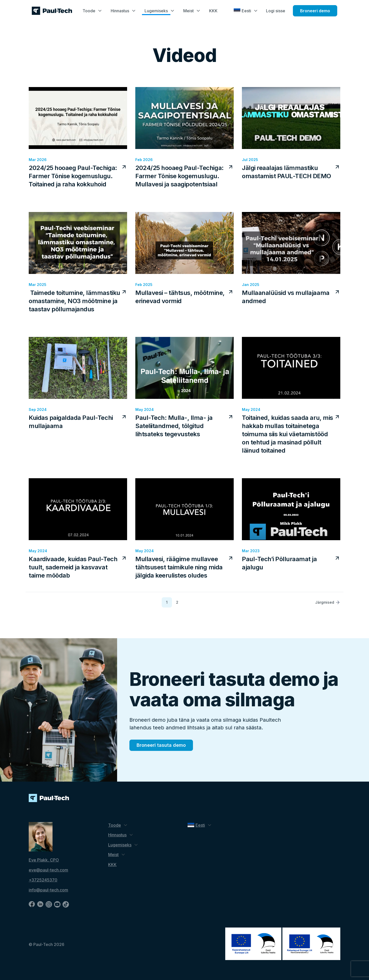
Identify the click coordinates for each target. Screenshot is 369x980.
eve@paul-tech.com (48, 870)
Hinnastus (120, 11)
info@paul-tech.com (48, 890)
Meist (188, 11)
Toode (89, 11)
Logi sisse (276, 11)
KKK (213, 11)
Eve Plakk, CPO (44, 860)
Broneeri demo (315, 11)
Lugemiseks (156, 11)
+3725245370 (43, 880)
